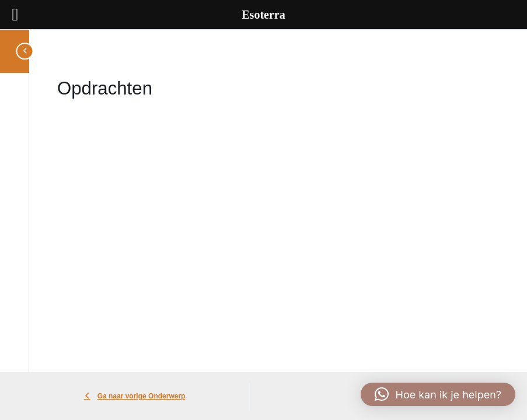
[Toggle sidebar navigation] (22, 51)
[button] (438, 394)
